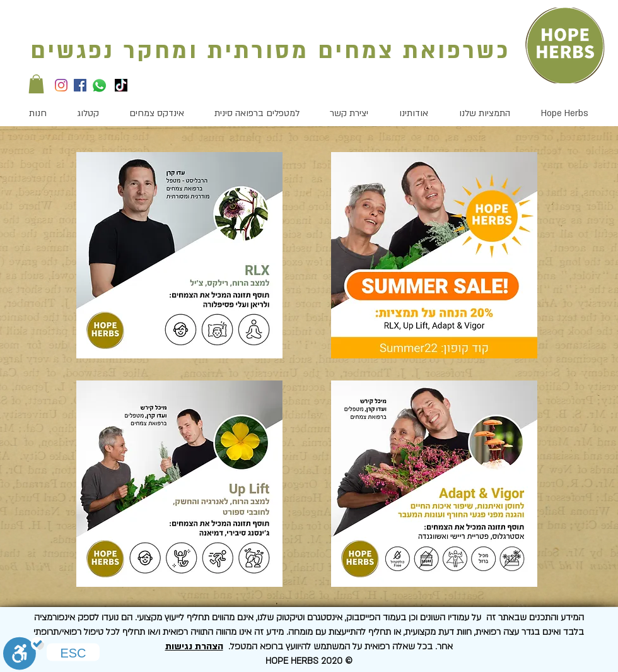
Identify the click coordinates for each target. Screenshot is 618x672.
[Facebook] (80, 85)
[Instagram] (61, 85)
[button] (36, 84)
